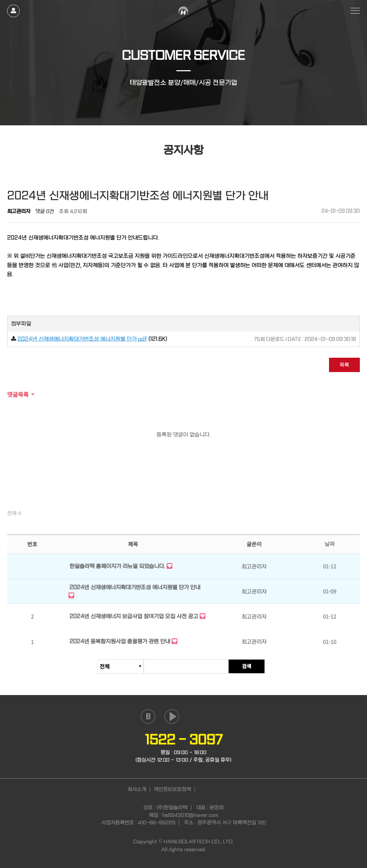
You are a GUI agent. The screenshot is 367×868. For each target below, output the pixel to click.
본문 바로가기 (0, 0)
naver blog (148, 717)
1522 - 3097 (184, 740)
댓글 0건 (45, 211)
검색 (251, 666)
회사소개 (137, 789)
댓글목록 (18, 394)
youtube (172, 717)
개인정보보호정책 (172, 789)
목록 (344, 365)
